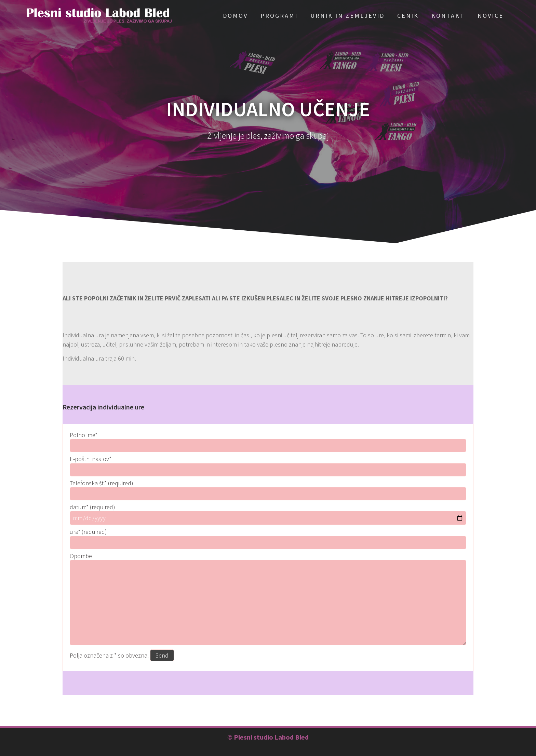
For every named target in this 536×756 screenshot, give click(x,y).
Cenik (408, 16)
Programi (279, 16)
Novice (491, 16)
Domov (235, 16)
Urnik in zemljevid (347, 16)
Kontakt (448, 16)
